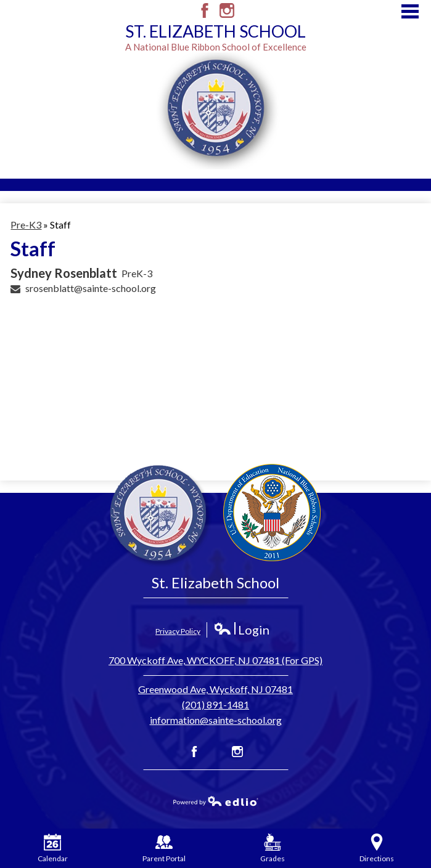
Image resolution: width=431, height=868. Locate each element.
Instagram (227, 10)
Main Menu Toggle (410, 11)
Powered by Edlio (216, 801)
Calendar (53, 848)
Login (241, 630)
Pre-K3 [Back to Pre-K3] (26, 225)
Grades (273, 848)
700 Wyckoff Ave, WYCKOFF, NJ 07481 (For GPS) (215, 660)
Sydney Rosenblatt (64, 273)
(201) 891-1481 (215, 704)
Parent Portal (164, 848)
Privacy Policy (178, 631)
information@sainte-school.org (216, 720)
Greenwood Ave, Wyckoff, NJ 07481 (215, 689)
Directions (377, 848)
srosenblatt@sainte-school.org (91, 288)
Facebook (205, 10)
